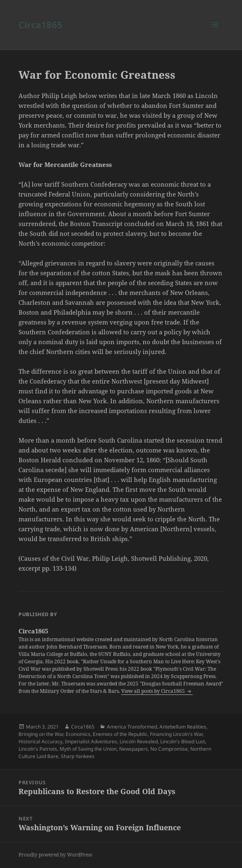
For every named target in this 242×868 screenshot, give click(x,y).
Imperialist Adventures (91, 741)
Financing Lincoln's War (176, 734)
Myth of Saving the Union (88, 749)
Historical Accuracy (40, 741)
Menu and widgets (215, 33)
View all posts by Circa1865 (154, 691)
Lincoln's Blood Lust (183, 741)
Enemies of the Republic (120, 734)
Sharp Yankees (78, 756)
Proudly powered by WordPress (55, 855)
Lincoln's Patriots (38, 749)
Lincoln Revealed (139, 741)
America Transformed (132, 727)
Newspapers (134, 749)
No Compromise (169, 749)
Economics (78, 734)
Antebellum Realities (183, 727)
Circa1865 (40, 25)
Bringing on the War (41, 734)
